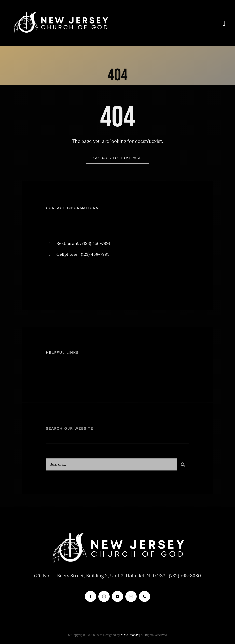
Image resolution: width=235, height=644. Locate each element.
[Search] (183, 466)
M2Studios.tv (130, 635)
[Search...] (111, 466)
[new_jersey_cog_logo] (60, 12)
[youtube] (117, 596)
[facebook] (51, 277)
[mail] (131, 596)
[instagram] (78, 277)
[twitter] (65, 277)
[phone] (145, 596)
